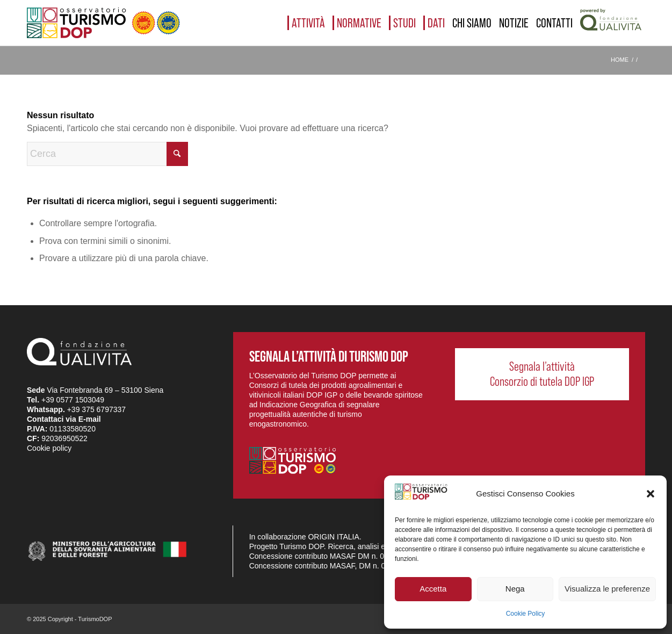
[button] (651, 494)
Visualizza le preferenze (607, 589)
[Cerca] (107, 154)
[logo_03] (103, 23)
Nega (515, 589)
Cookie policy (49, 448)
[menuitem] (306, 23)
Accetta (433, 589)
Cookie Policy (526, 614)
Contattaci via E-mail (64, 419)
